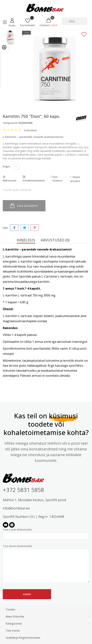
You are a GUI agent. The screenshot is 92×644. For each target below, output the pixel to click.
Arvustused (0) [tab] (55, 240)
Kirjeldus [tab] (26, 240)
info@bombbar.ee (16, 508)
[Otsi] (75, 21)
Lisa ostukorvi (24, 206)
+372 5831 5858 (23, 490)
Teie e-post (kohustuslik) (46, 534)
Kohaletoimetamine (34, 180)
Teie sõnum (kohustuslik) (46, 564)
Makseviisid (9, 180)
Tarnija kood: (10, 123)
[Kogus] (16, 166)
